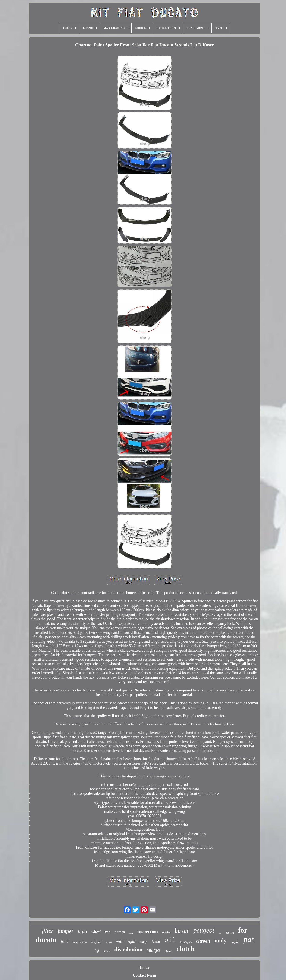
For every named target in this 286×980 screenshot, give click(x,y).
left (97, 951)
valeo (109, 942)
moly (221, 940)
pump (144, 942)
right (132, 942)
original (96, 942)
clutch (185, 949)
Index (144, 968)
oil (170, 940)
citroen (203, 941)
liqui (82, 931)
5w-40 (168, 951)
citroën (120, 932)
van (108, 932)
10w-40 (230, 933)
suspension (80, 942)
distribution (128, 950)
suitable (166, 933)
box (220, 933)
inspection (148, 931)
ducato (46, 940)
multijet (154, 950)
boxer (182, 931)
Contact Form (144, 975)
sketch (107, 951)
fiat (249, 939)
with (120, 941)
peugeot (204, 930)
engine (235, 942)
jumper (66, 931)
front (65, 941)
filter (48, 931)
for (243, 930)
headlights (186, 942)
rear (131, 933)
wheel (96, 932)
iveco (156, 941)
